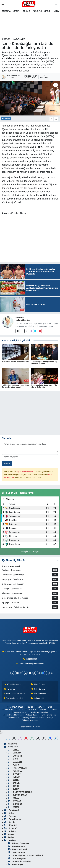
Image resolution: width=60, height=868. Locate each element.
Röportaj (10, 825)
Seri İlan (10, 822)
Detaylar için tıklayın (30, 551)
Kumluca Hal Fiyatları (38, 712)
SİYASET (14, 774)
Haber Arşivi (37, 698)
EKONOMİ (30, 710)
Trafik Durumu (38, 689)
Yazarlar (10, 816)
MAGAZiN (8, 710)
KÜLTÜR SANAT (19, 39)
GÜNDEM (37, 11)
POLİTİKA (15, 771)
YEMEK (14, 807)
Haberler (6, 39)
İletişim (10, 837)
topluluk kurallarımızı (25, 472)
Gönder (7, 463)
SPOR (47, 11)
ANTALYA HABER (15, 707)
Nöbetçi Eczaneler (12, 684)
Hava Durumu (38, 684)
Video (9, 813)
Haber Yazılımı (26, 727)
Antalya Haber (30, 715)
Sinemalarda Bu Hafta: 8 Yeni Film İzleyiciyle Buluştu (44, 386)
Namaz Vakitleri (12, 689)
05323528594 (32, 659)
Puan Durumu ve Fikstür (14, 694)
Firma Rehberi (13, 819)
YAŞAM (14, 798)
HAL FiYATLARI (17, 768)
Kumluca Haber (19, 712)
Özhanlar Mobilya (46, 718)
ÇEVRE (14, 786)
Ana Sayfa (11, 744)
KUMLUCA (15, 804)
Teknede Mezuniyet (30, 720)
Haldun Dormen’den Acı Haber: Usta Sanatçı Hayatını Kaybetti (15, 386)
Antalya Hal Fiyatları (12, 715)
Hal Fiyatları (12, 718)
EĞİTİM (14, 780)
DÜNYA (52, 710)
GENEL (17, 11)
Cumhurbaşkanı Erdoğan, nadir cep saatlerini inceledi (44, 363)
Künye (9, 834)
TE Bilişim (36, 727)
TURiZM (42, 710)
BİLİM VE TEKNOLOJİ (20, 792)
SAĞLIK (19, 710)
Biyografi (11, 828)
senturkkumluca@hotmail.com (32, 664)
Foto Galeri (11, 810)
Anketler (10, 831)
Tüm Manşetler (38, 694)
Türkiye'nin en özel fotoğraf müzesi (15, 362)
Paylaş (6, 118)
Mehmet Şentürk (23, 320)
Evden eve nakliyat (47, 715)
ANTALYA (6, 11)
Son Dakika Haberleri (13, 698)
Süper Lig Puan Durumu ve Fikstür (26, 855)
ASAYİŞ (26, 11)
